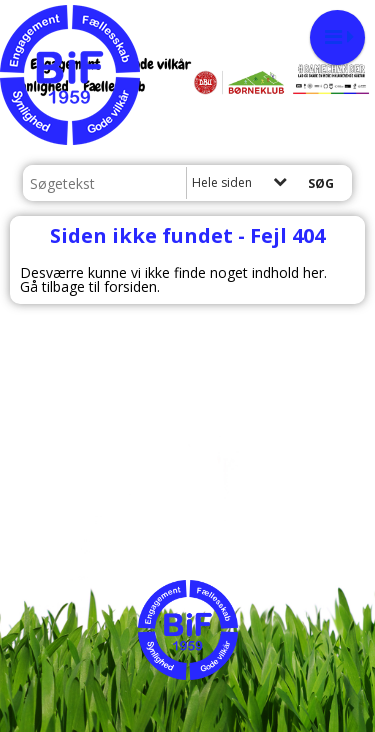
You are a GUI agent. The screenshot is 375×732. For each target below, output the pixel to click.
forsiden (130, 286)
